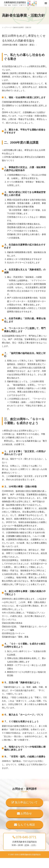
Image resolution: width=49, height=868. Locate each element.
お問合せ (24, 813)
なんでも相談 (24, 825)
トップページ (7, 27)
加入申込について (24, 802)
